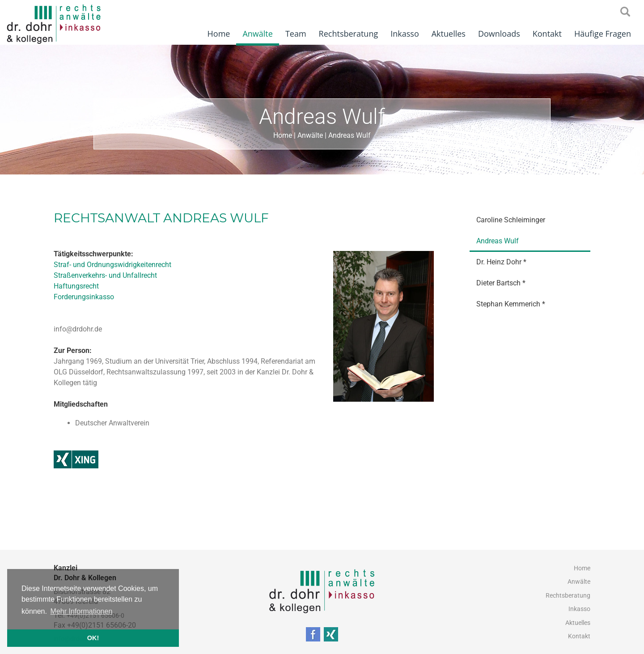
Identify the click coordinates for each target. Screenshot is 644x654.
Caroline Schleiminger (511, 220)
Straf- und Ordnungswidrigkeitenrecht (112, 265)
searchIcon (625, 12)
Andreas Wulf (350, 135)
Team (296, 34)
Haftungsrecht (76, 286)
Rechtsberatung (349, 34)
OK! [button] (93, 638)
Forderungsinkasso (84, 297)
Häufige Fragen (603, 34)
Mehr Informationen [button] (82, 611)
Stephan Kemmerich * (511, 304)
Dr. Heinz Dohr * (501, 262)
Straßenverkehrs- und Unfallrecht (105, 275)
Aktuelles (449, 34)
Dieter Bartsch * (501, 283)
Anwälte (257, 34)
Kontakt (547, 34)
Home (219, 34)
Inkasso (405, 34)
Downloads (499, 34)
